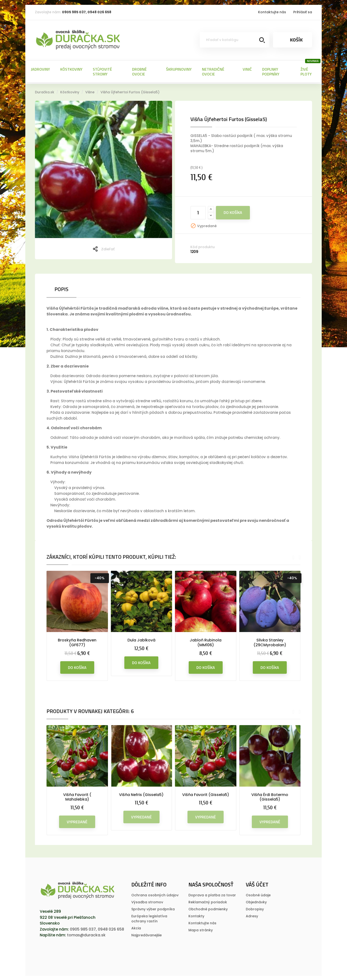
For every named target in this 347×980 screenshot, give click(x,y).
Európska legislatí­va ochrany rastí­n (149, 918)
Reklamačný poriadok (208, 901)
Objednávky (256, 901)
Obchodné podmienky (208, 908)
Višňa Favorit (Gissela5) (206, 794)
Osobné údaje (258, 894)
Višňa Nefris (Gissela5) (141, 794)
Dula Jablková (141, 639)
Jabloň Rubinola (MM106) (206, 642)
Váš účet (257, 884)
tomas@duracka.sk (86, 934)
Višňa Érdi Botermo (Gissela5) (270, 796)
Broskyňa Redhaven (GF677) (77, 642)
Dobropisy (255, 908)
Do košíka (233, 212)
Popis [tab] (61, 288)
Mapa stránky (201, 929)
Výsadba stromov (147, 901)
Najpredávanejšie (147, 934)
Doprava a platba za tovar (212, 894)
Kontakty (196, 915)
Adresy (252, 915)
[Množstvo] (198, 212)
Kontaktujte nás (272, 12)
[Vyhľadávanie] (235, 40)
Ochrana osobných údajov (155, 894)
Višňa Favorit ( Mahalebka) (77, 796)
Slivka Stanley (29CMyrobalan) (270, 642)
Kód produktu (203, 246)
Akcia (136, 927)
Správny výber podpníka (153, 908)
